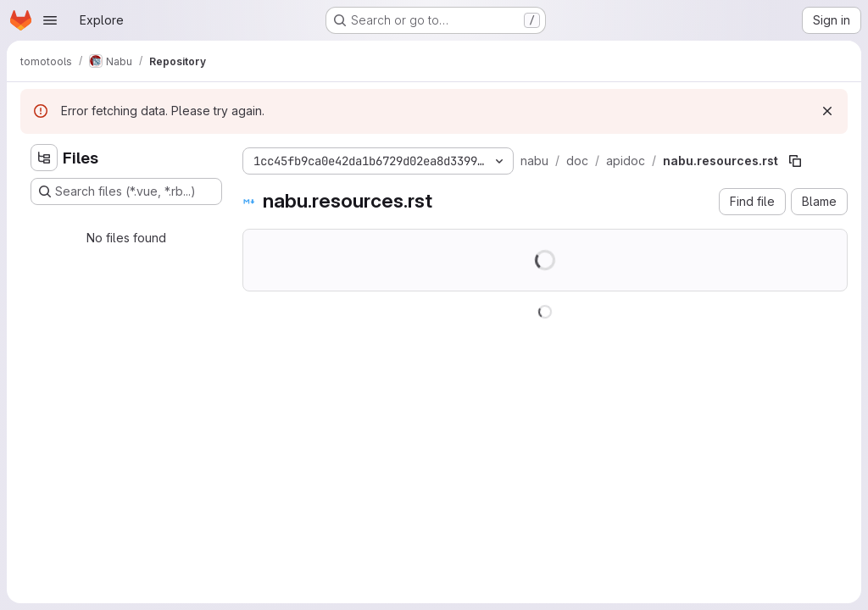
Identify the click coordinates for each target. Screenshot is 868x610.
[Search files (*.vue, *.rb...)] (126, 191)
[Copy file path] (795, 161)
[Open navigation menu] (50, 20)
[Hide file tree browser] (44, 158)
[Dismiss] (827, 111)
